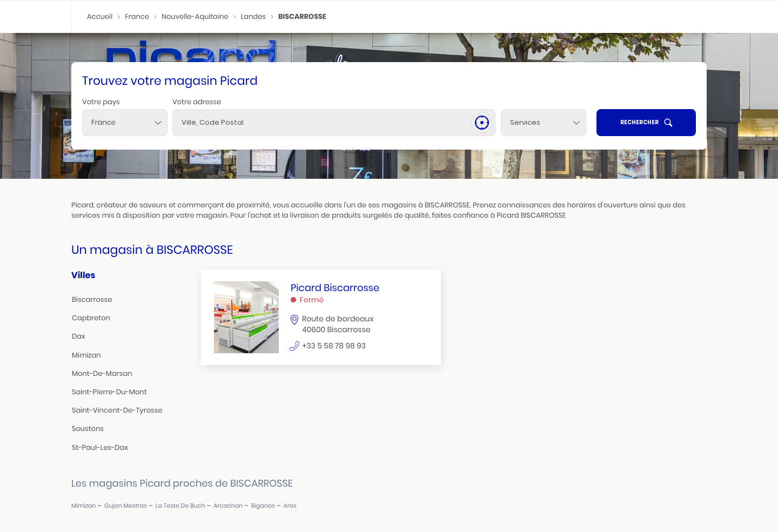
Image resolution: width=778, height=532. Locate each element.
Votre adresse (197, 102)
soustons (88, 429)
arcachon (228, 506)
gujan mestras (126, 506)
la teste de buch (180, 506)
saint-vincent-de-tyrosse (117, 410)
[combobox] (125, 123)
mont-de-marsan (102, 373)
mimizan (86, 355)
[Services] (544, 123)
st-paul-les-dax (100, 447)
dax (79, 336)
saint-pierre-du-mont (109, 392)
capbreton (91, 318)
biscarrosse (92, 299)
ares (290, 506)
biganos (263, 506)
